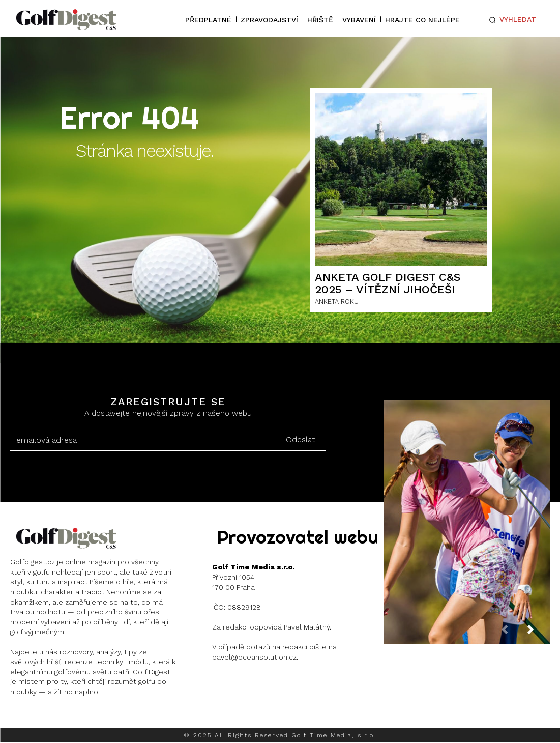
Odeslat (300, 439)
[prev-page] (513, 633)
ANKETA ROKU (337, 302)
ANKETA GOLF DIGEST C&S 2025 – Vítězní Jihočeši (388, 283)
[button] (510, 20)
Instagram (49, 718)
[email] (143, 440)
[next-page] (539, 633)
